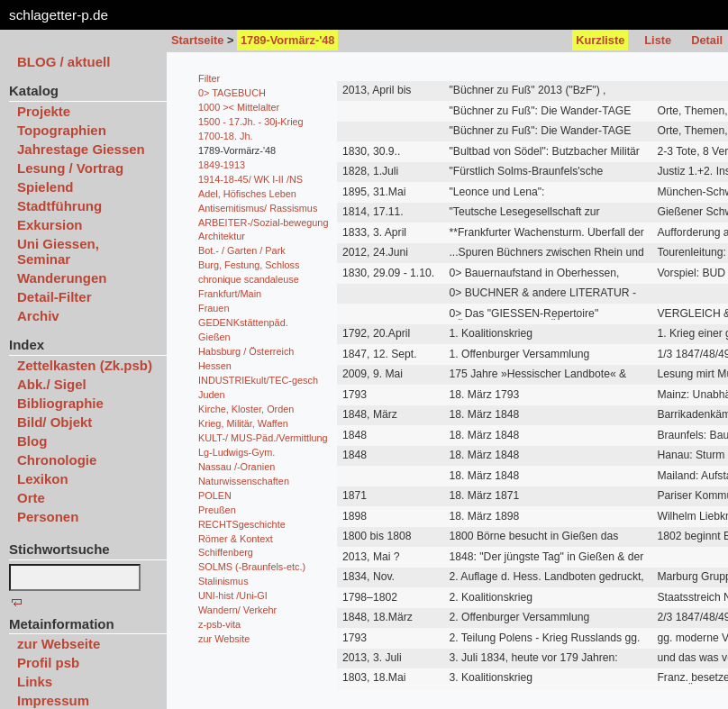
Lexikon (43, 479)
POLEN (215, 495)
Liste (658, 40)
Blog (32, 441)
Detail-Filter (55, 297)
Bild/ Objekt (55, 422)
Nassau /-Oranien (237, 467)
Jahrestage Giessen (81, 149)
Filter (209, 78)
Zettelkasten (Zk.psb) (85, 365)
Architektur (222, 236)
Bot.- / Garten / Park (242, 250)
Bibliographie (60, 403)
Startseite (197, 40)
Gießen (214, 337)
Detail (707, 40)
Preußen (217, 510)
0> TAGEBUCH (232, 93)
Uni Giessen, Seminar (58, 251)
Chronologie (57, 460)
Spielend (45, 187)
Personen (48, 517)
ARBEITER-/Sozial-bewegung (263, 223)
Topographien (62, 130)
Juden (212, 395)
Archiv (38, 316)
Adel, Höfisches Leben (247, 194)
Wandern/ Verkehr (237, 610)
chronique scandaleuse (249, 279)
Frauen (214, 308)
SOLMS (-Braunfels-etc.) (252, 567)
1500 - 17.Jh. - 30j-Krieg (251, 122)
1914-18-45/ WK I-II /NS (250, 179)
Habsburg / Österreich (246, 351)
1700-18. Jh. (225, 136)
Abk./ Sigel (52, 384)
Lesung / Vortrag (70, 168)
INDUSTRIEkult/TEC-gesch (258, 380)
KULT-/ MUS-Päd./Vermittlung (263, 438)
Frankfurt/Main (230, 294)
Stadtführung (59, 206)
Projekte (44, 111)
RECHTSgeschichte (242, 524)
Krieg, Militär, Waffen (243, 423)
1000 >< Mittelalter (239, 107)
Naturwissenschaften (244, 481)
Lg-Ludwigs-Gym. (237, 452)
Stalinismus (223, 581)
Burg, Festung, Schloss (249, 265)
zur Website (224, 639)
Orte (31, 498)
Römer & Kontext (236, 539)
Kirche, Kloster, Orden (246, 409)
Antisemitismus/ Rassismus (258, 208)
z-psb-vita (219, 624)
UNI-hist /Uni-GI (233, 595)
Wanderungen (62, 278)
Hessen (215, 366)
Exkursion (50, 225)
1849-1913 (222, 165)
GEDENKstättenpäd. (243, 323)
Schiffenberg (226, 552)
